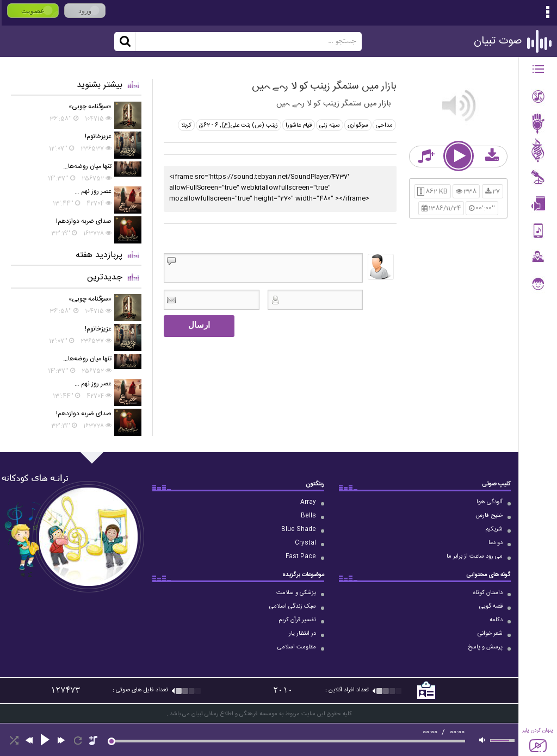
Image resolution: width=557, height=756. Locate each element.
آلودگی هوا (490, 502)
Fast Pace (301, 557)
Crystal (305, 543)
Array (308, 502)
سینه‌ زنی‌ (330, 126)
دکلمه (496, 620)
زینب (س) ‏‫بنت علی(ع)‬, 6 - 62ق (239, 126)
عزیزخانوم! (98, 136)
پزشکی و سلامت (296, 593)
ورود (85, 11)
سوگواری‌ (358, 126)
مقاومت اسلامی (297, 647)
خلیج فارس (489, 516)
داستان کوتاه (488, 593)
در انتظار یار (302, 634)
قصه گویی (491, 607)
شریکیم (494, 529)
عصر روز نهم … (93, 191)
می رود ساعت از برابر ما (475, 557)
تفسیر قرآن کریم (297, 620)
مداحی (384, 126)
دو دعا (496, 543)
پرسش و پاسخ (485, 647)
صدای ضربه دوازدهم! (84, 221)
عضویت (33, 11)
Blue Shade (299, 529)
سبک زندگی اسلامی (293, 607)
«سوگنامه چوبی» (90, 107)
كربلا (186, 126)
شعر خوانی (490, 634)
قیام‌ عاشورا (299, 126)
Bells (308, 516)
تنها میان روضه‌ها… (87, 166)
